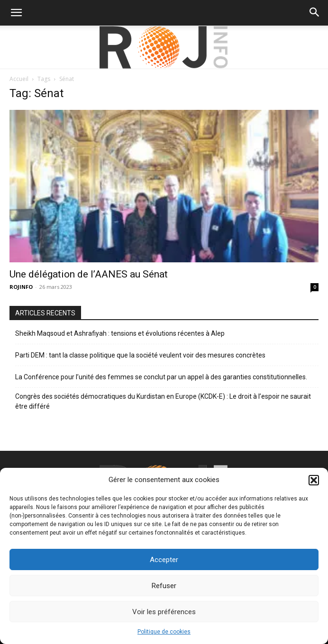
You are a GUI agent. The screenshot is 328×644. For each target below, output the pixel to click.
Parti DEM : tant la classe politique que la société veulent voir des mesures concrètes (140, 355)
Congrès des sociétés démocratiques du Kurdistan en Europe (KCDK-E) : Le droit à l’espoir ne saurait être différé (163, 401)
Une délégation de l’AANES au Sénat (89, 274)
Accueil (19, 79)
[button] (314, 480)
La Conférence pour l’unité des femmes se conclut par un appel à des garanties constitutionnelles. (161, 377)
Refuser (164, 586)
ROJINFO (21, 287)
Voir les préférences (164, 612)
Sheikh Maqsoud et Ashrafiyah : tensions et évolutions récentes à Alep (120, 333)
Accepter (164, 560)
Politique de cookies (164, 632)
